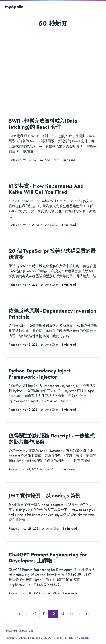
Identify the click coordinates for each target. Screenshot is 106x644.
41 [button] (44, 614)
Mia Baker (69, 638)
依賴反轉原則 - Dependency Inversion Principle (52, 314)
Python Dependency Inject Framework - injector (40, 374)
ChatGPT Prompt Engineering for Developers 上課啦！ (48, 558)
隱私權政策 (26, 631)
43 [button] (62, 614)
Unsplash (84, 638)
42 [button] (53, 614)
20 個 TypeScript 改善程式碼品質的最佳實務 (52, 254)
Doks (43, 638)
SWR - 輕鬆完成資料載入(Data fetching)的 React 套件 (43, 124)
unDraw (23, 638)
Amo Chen (51, 160)
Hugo (31, 638)
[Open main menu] (99, 7)
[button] (18, 614)
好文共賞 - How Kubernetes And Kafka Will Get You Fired (46, 189)
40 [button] (35, 614)
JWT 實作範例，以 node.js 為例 (45, 496)
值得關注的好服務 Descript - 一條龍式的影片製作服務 (52, 439)
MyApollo (14, 7)
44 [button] (71, 614)
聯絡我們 (11, 631)
